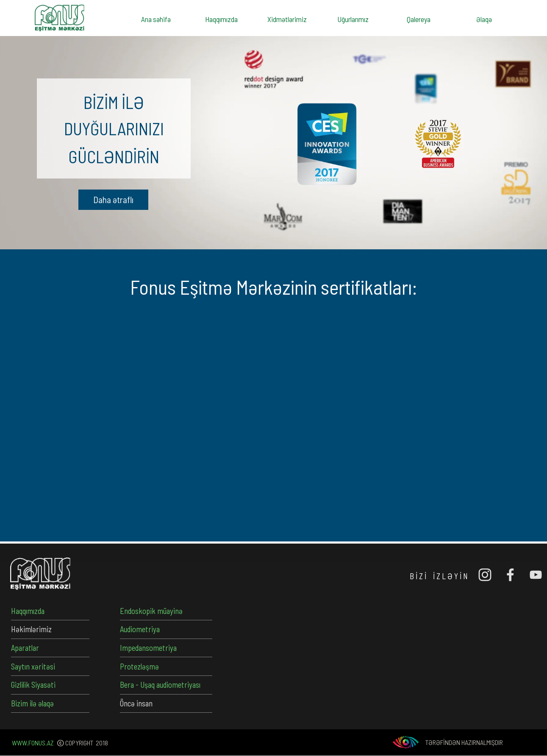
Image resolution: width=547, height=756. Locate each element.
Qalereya (419, 19)
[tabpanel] (114, 128)
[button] (113, 200)
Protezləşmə (139, 666)
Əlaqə (484, 19)
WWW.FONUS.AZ (33, 743)
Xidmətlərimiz (287, 19)
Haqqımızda (221, 19)
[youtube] (536, 575)
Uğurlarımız (353, 19)
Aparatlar (25, 648)
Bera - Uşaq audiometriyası (160, 685)
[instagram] (485, 575)
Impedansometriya (148, 648)
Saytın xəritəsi (33, 666)
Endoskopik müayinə (151, 611)
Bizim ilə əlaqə (32, 703)
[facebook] (510, 575)
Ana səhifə (156, 19)
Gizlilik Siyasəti (33, 685)
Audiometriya (140, 629)
